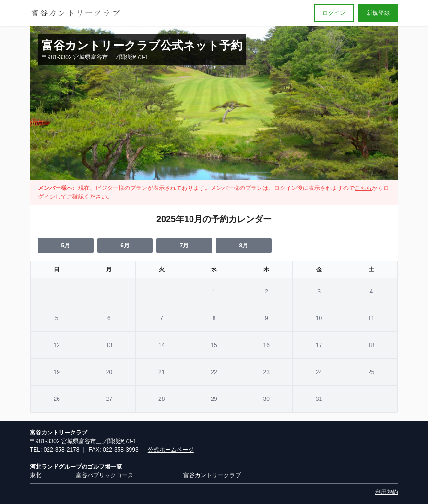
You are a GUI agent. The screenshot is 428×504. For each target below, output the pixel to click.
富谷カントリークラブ (212, 475)
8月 (244, 246)
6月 (125, 246)
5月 (65, 246)
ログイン (334, 13)
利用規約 (387, 492)
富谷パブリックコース (105, 475)
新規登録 (378, 13)
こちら (363, 188)
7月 (184, 246)
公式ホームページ (171, 450)
